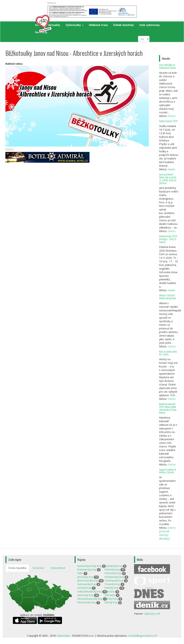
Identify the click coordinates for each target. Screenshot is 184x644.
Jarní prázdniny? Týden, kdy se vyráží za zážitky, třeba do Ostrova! (168, 179)
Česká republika (17, 568)
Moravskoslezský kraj (90, 599)
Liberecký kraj (85, 595)
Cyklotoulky (74, 25)
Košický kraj (84, 588)
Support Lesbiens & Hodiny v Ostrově (168, 471)
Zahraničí (110, 595)
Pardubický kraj (113, 566)
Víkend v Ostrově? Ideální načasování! (167, 297)
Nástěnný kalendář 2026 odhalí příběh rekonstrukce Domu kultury (168, 408)
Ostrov (172, 116)
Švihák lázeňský (124, 25)
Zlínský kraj (111, 602)
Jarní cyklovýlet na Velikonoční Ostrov (167, 66)
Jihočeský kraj (85, 577)
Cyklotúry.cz (152, 614)
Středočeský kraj (114, 577)
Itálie (80, 573)
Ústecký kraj (111, 588)
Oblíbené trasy (98, 25)
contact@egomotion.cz (142, 636)
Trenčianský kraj (114, 580)
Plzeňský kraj (112, 569)
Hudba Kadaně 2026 (168, 121)
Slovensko (38, 568)
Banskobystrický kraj (89, 566)
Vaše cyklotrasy (149, 25)
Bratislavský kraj (87, 569)
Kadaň (171, 169)
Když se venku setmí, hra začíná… (168, 353)
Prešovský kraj (113, 573)
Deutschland (58, 568)
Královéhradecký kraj (89, 591)
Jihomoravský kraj (88, 580)
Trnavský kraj (112, 584)
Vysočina (110, 591)
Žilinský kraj (111, 599)
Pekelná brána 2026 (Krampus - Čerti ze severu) (168, 239)
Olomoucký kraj (86, 602)
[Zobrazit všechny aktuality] (164, 535)
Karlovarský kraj (87, 584)
